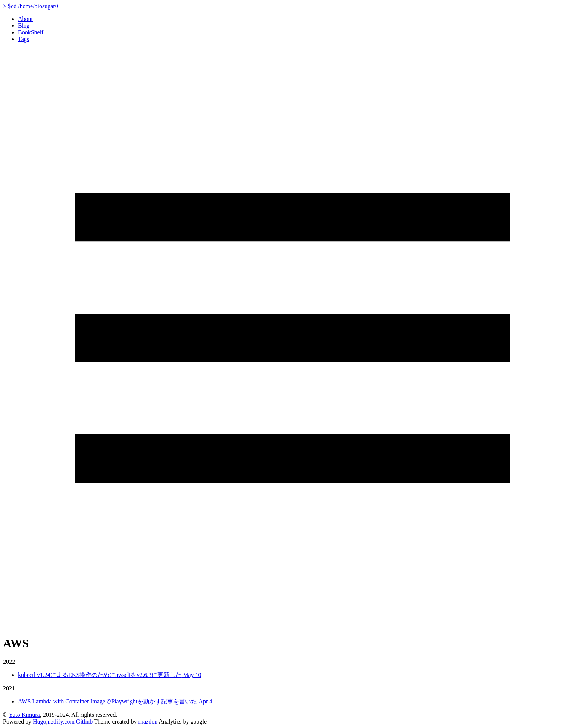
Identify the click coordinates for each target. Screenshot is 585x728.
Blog (24, 26)
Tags (24, 39)
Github (84, 721)
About (25, 19)
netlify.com (61, 721)
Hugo (40, 721)
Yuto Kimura (24, 715)
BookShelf (31, 32)
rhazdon (148, 721)
